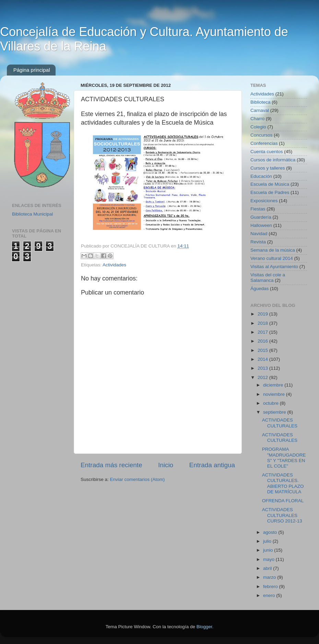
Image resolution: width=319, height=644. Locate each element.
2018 (263, 323)
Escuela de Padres (270, 192)
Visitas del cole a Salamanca (268, 278)
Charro (257, 119)
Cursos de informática (273, 160)
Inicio (166, 465)
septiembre (275, 412)
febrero (271, 586)
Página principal (32, 70)
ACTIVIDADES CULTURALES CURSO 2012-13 (282, 515)
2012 (263, 377)
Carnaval (260, 110)
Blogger (204, 627)
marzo (270, 577)
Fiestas (258, 209)
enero (270, 595)
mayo (269, 559)
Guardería (261, 217)
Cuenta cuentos (267, 152)
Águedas (259, 289)
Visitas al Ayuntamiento (274, 267)
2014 (263, 359)
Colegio (258, 127)
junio (269, 550)
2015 (263, 350)
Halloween (261, 225)
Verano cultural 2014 (272, 258)
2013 (263, 368)
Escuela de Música (270, 184)
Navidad (259, 234)
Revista (258, 242)
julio (268, 541)
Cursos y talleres (268, 168)
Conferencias (264, 143)
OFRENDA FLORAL (283, 501)
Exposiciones (264, 201)
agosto (271, 532)
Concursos (262, 135)
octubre (271, 403)
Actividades (114, 265)
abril (268, 568)
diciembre (274, 385)
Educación (261, 176)
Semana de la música (273, 250)
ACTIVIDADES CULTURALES (280, 423)
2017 (263, 332)
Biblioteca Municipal (32, 214)
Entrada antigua (212, 465)
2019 (263, 314)
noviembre (275, 394)
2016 (263, 341)
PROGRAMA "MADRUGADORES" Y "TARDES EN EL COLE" (284, 458)
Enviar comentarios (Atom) (138, 479)
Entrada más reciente (111, 465)
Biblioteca (261, 102)
